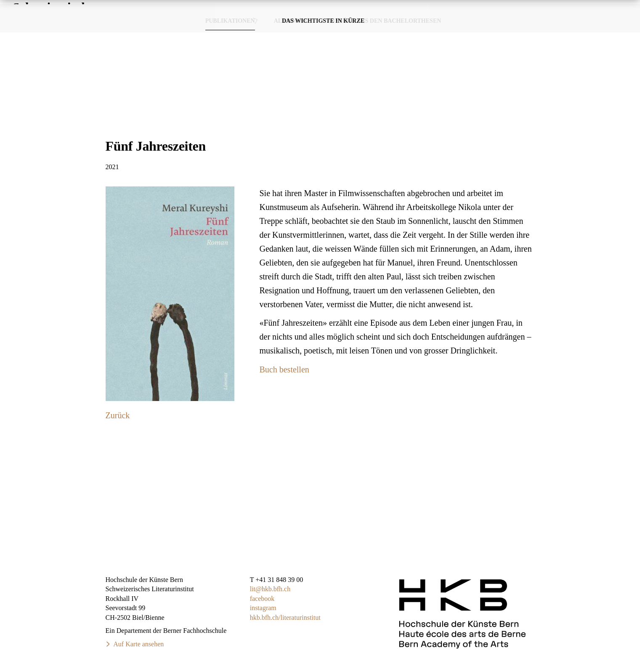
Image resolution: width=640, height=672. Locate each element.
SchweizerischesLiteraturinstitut (57, 29)
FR (622, 8)
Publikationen (388, 29)
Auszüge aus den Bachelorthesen (384, 76)
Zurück (118, 415)
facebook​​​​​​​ (262, 599)
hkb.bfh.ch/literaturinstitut (285, 618)
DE (605, 8)
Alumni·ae (291, 76)
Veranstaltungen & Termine (482, 29)
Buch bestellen (284, 369)
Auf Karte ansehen (138, 644)
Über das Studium (585, 29)
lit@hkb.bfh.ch (270, 589)
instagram (263, 608)
